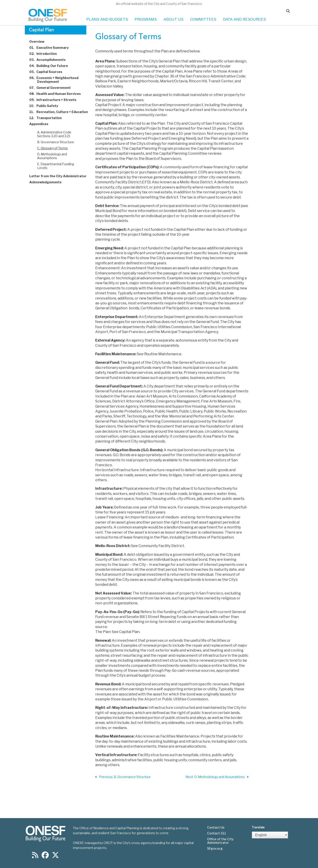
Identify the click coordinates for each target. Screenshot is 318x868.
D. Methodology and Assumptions (52, 156)
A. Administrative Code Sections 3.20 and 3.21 (54, 134)
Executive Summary (52, 48)
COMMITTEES (203, 19)
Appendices (41, 124)
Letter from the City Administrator (60, 176)
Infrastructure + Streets (55, 100)
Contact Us (216, 827)
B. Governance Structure (56, 142)
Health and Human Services (58, 94)
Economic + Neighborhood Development (56, 80)
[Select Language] (270, 835)
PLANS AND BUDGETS (107, 19)
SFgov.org (215, 849)
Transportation (48, 118)
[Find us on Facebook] (45, 856)
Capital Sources (48, 72)
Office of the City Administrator (220, 841)
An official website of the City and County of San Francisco (159, 4)
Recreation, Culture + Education (61, 112)
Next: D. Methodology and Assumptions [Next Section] (217, 777)
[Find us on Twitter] (55, 856)
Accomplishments (50, 60)
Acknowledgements (48, 182)
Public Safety (46, 106)
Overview (39, 42)
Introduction (46, 54)
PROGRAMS (146, 19)
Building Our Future (51, 66)
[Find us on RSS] (35, 856)
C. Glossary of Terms (52, 148)
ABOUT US (173, 19)
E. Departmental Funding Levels (56, 166)
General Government (53, 88)
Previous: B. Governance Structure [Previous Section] (123, 777)
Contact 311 (217, 833)
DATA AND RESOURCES (244, 19)
